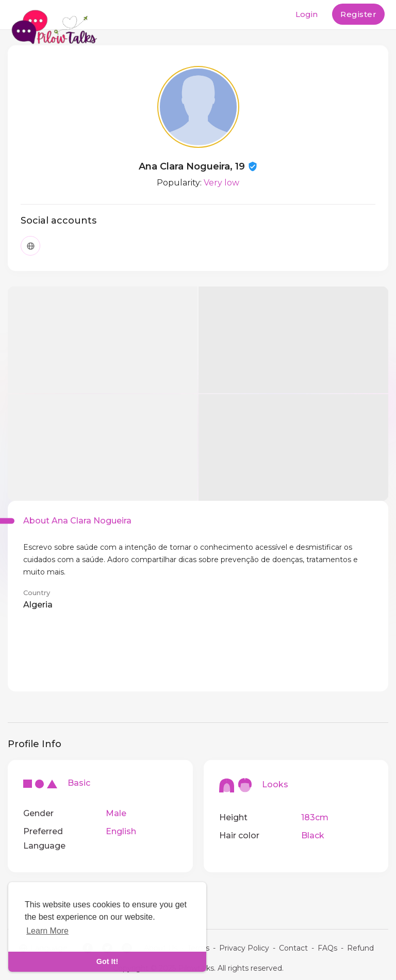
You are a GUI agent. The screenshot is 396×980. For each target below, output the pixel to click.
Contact (293, 948)
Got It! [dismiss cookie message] (107, 961)
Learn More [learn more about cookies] (47, 931)
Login (307, 14)
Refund (360, 948)
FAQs (327, 948)
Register (358, 14)
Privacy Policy (244, 948)
